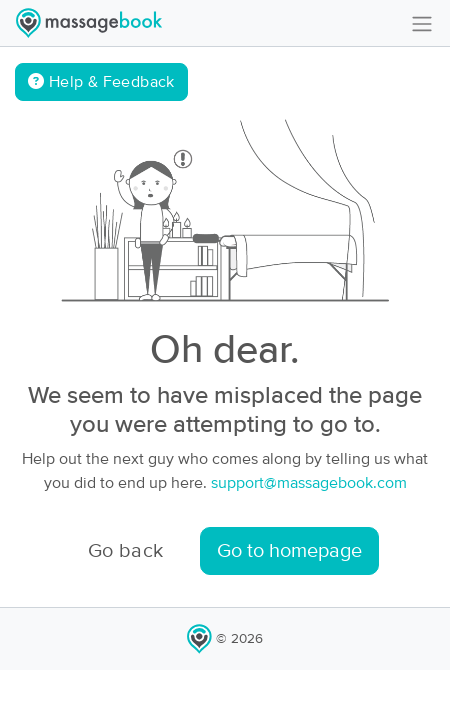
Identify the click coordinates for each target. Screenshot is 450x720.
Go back (126, 551)
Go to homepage (289, 551)
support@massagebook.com (309, 483)
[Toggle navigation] (422, 22)
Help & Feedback (101, 81)
